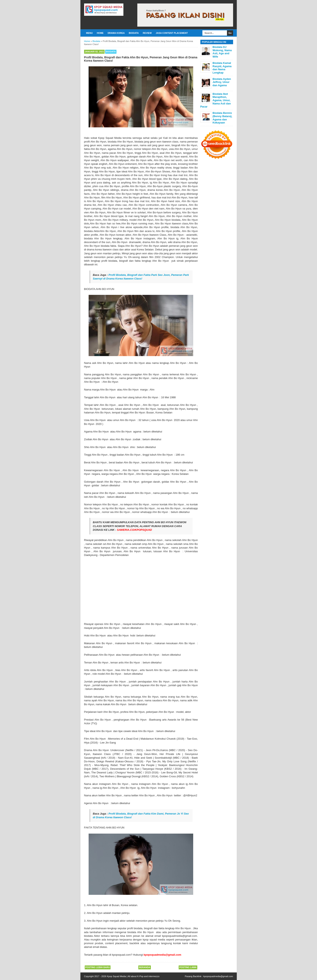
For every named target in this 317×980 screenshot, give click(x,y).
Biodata (134, 33)
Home (100, 33)
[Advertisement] (141, 590)
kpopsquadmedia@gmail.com (218, 976)
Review (147, 33)
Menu (89, 33)
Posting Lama (188, 967)
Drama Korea (116, 33)
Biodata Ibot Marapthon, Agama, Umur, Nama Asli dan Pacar (216, 100)
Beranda (145, 967)
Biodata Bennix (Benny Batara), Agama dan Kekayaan (222, 118)
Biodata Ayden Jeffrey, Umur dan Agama (222, 82)
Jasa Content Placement (172, 33)
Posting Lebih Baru (98, 967)
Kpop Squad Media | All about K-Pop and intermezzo (133, 976)
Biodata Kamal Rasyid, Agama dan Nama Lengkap (222, 68)
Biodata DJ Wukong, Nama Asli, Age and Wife (222, 52)
